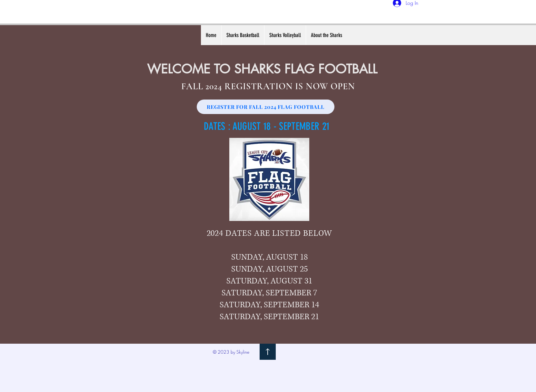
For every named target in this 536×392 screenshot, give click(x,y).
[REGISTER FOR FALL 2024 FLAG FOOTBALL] (266, 107)
